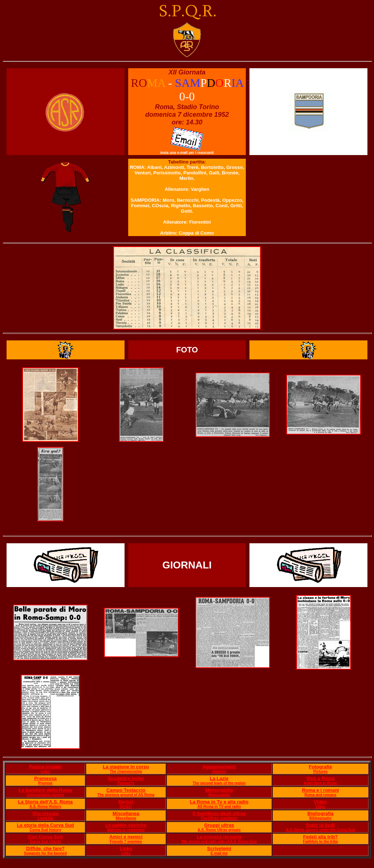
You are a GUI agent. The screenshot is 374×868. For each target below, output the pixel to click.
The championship (126, 771)
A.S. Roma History (45, 807)
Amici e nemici (126, 837)
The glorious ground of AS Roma (126, 795)
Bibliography (320, 818)
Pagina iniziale (45, 767)
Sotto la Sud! (320, 825)
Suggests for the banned (45, 853)
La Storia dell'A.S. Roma (45, 802)
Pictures (320, 771)
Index (45, 771)
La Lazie (219, 778)
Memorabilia (219, 790)
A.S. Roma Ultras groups (219, 830)
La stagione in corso (126, 767)
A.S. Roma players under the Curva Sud (320, 830)
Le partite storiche (126, 825)
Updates (219, 771)
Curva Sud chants (45, 842)
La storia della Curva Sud (45, 825)
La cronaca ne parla (219, 837)
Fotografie (321, 767)
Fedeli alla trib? (320, 837)
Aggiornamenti (219, 767)
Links (126, 848)
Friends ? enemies (126, 842)
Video (320, 802)
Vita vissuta (45, 813)
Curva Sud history (45, 830)
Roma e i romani (320, 790)
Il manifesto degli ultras (219, 813)
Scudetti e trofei (126, 778)
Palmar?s (126, 783)
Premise (45, 783)
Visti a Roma (320, 778)
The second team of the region (219, 783)
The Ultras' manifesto (219, 818)
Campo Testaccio (126, 790)
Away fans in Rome (321, 783)
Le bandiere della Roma (45, 790)
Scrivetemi (219, 848)
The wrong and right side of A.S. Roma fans (219, 842)
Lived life (45, 818)
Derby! (126, 802)
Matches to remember (126, 830)
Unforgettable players (45, 795)
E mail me (219, 853)
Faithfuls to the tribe (320, 842)
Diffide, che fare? (45, 848)
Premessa (45, 778)
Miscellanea (126, 813)
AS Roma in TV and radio (219, 807)
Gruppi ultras (219, 825)
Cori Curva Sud (45, 837)
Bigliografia (321, 813)
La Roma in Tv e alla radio (219, 802)
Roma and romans (320, 795)
